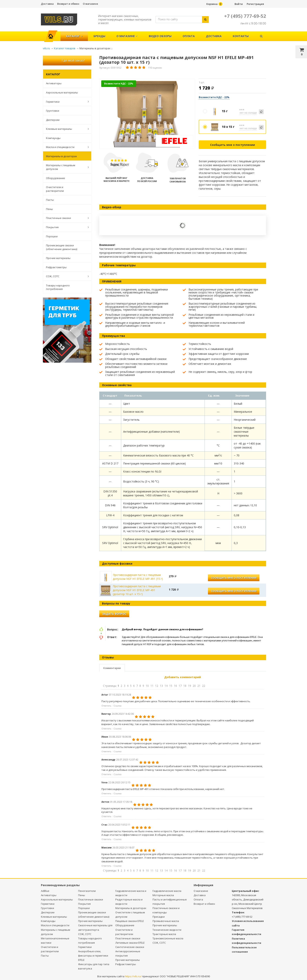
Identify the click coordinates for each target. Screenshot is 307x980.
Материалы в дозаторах (61, 156)
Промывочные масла (166, 921)
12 (157, 686)
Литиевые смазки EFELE (130, 943)
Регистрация (255, 4)
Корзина (212, 4)
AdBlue (45, 891)
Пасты (50, 200)
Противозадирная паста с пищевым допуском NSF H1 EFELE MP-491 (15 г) (138, 577)
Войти (239, 4)
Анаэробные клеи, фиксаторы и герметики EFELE (93, 956)
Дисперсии (53, 120)
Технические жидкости (167, 930)
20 (194, 686)
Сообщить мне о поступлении (233, 145)
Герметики (65, 101)
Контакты (241, 36)
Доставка (47, 4)
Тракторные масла (164, 934)
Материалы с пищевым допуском (65, 167)
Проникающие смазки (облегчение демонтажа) (62, 247)
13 (161, 686)
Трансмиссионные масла (168, 938)
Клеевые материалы (65, 129)
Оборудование (56, 178)
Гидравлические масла (167, 891)
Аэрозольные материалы (62, 92)
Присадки (159, 917)
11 (152, 686)
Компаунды (53, 138)
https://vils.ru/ (133, 976)
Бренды (99, 36)
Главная (52, 34)
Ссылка (117, 706)
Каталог (74, 36)
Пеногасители (87, 891)
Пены (49, 209)
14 (166, 686)
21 (199, 686)
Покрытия (65, 227)
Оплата (189, 36)
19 (190, 686)
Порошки (52, 236)
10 (147, 686)
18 (185, 686)
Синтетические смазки (130, 947)
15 (171, 686)
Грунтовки (53, 111)
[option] (147, 114)
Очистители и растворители (55, 189)
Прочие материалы (58, 258)
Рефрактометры (56, 267)
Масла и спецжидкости (65, 147)
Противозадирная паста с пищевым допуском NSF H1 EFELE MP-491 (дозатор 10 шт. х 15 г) (137, 590)
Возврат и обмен (68, 4)
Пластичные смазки (65, 218)
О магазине (90, 4)
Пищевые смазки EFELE (130, 921)
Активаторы (54, 83)
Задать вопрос (114, 614)
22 (204, 686)
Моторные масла (163, 895)
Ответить (106, 706)
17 (180, 686)
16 (175, 686)
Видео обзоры (160, 36)
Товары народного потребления (58, 287)
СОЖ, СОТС (65, 276)
